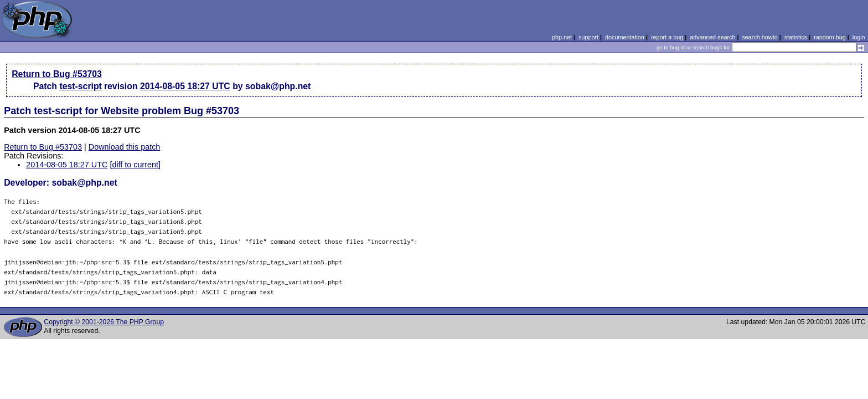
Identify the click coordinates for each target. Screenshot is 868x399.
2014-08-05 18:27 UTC (185, 86)
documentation (625, 37)
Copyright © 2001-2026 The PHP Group (104, 322)
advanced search (712, 37)
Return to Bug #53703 (57, 74)
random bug (830, 37)
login (859, 37)
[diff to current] (135, 165)
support (588, 37)
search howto (759, 37)
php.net (562, 37)
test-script (81, 86)
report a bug (667, 37)
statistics (796, 37)
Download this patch (125, 147)
